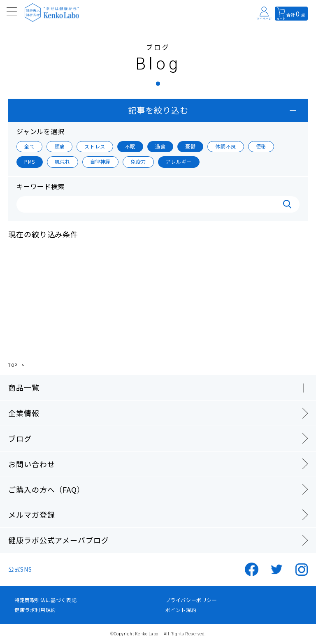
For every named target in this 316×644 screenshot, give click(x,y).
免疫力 (138, 161)
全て (29, 146)
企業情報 (24, 413)
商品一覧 (24, 387)
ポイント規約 (181, 610)
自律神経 (100, 161)
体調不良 (225, 146)
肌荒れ (63, 161)
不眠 (130, 146)
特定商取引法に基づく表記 (45, 600)
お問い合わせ (31, 464)
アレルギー (179, 161)
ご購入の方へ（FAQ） (46, 489)
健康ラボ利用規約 (35, 610)
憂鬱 (190, 146)
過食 (160, 146)
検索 (287, 204)
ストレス (95, 146)
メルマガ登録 (31, 514)
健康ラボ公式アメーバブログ (59, 540)
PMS (30, 161)
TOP (13, 365)
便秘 (261, 146)
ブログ (20, 438)
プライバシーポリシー (191, 600)
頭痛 (59, 146)
